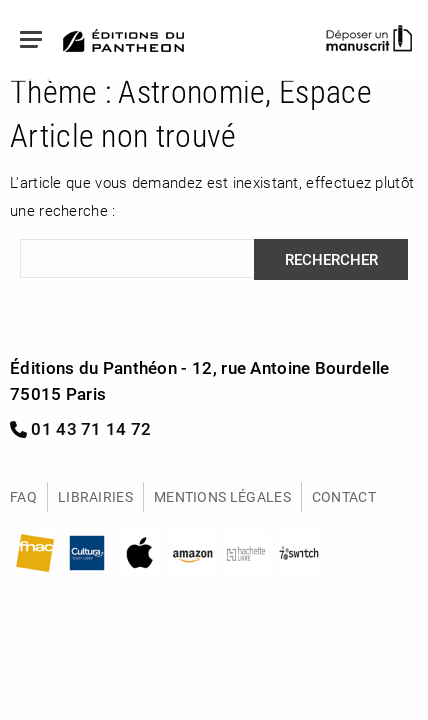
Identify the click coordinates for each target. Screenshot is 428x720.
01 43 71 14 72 (81, 428)
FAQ (23, 496)
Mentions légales (222, 496)
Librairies (95, 496)
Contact (344, 496)
